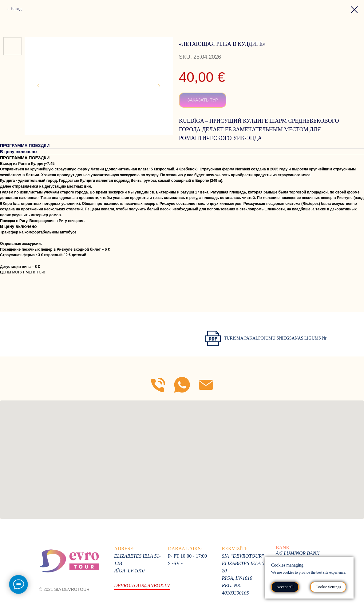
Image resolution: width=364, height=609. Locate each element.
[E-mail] (206, 385)
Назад (16, 9)
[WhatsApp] (182, 385)
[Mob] (158, 385)
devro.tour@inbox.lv (142, 585)
